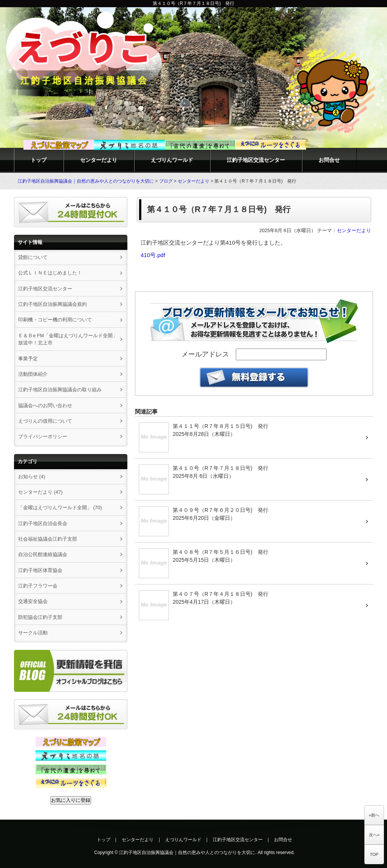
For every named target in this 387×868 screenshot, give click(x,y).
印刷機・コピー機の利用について (55, 320)
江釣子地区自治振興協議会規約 (53, 304)
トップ (39, 160)
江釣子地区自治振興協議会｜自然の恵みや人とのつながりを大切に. (188, 852)
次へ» (374, 835)
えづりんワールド (172, 160)
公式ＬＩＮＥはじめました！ (50, 273)
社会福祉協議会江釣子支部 (48, 539)
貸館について (33, 257)
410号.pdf (153, 255)
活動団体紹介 (33, 374)
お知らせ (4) (32, 477)
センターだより (99, 160)
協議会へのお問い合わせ (45, 405)
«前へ (374, 815)
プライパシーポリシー (43, 436)
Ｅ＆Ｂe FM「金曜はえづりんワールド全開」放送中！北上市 (68, 339)
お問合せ (329, 160)
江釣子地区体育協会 (40, 570)
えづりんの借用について (48, 421)
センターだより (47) (40, 492)
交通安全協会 (33, 601)
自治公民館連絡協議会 (43, 554)
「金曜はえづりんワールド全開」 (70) (60, 508)
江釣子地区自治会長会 (43, 523)
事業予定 (28, 359)
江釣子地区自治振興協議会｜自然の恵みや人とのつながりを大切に (86, 181)
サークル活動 (33, 633)
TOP (374, 854)
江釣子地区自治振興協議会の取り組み (60, 390)
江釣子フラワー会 (38, 586)
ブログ (166, 181)
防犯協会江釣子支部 (40, 617)
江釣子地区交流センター (256, 160)
